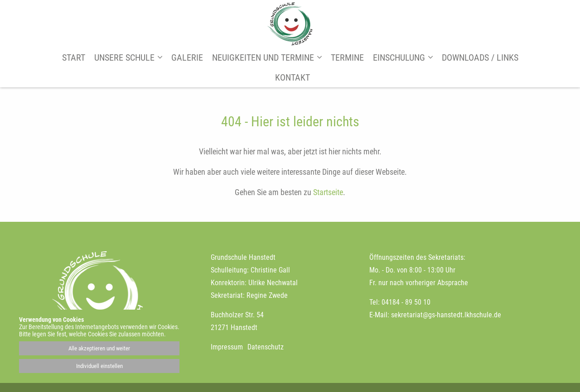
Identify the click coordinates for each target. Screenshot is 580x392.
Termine (347, 57)
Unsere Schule (124, 57)
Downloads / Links (480, 57)
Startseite (328, 192)
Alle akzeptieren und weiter (99, 348)
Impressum (227, 347)
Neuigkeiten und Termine (263, 57)
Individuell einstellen (99, 366)
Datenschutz (266, 347)
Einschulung (399, 57)
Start (74, 57)
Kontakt (292, 77)
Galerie (187, 57)
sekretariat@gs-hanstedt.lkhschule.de (446, 315)
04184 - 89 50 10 (406, 302)
